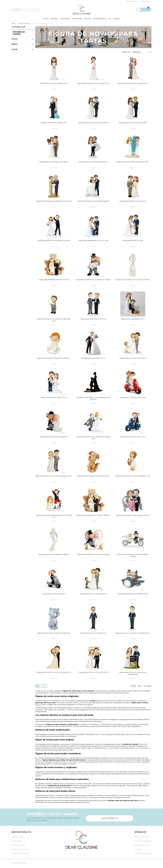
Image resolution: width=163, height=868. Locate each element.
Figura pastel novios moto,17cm (54, 595)
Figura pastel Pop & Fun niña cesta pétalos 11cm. (133, 477)
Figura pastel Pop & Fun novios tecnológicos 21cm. (54, 477)
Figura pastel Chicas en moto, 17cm (133, 398)
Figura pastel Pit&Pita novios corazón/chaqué (93, 555)
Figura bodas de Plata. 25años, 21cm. (54, 123)
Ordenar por (126, 53)
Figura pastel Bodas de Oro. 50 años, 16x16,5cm (93, 516)
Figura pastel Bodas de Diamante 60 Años (54, 281)
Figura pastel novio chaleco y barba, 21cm (133, 84)
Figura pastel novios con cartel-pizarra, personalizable (133, 674)
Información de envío (143, 854)
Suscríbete (109, 818)
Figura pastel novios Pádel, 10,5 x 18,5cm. (54, 163)
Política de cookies (142, 838)
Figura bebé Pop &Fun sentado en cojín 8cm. (54, 359)
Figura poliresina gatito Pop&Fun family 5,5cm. (54, 634)
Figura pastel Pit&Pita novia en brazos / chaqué (93, 281)
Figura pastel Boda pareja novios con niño (93, 241)
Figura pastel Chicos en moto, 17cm (133, 438)
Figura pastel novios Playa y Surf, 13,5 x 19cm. (133, 163)
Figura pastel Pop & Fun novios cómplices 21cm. (54, 673)
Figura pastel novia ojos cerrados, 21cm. (54, 84)
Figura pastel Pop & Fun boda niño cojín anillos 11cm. (54, 321)
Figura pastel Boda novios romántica (133, 202)
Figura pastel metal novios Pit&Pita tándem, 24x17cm (133, 556)
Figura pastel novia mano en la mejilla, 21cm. (93, 84)
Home (13, 24)
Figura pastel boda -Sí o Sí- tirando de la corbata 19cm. (93, 439)
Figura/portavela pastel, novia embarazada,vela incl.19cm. (93, 399)
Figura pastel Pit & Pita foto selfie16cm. (54, 438)
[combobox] (27, 10)
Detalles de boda (24, 24)
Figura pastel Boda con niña (133, 241)
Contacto (138, 850)
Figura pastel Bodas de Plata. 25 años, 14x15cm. (133, 516)
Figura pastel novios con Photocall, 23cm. (93, 673)
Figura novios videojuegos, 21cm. (133, 320)
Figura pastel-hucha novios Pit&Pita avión (133, 595)
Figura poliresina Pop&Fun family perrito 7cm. (93, 477)
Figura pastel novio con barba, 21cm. (93, 634)
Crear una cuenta (132, 1)
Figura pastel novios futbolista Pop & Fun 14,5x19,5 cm (54, 517)
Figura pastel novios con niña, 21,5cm (133, 359)
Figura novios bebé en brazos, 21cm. (54, 398)
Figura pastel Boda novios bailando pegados (93, 202)
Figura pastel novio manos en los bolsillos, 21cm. (133, 634)
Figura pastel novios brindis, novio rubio (133, 123)
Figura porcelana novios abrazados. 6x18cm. (54, 555)
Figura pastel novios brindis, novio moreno (93, 123)
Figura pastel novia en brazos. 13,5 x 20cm (93, 163)
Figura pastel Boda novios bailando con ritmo (54, 241)
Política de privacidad (143, 842)
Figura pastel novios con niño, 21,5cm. (93, 595)
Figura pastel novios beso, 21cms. (93, 359)
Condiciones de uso (142, 846)
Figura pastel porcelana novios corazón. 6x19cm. (133, 281)
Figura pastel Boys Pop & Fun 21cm (93, 320)
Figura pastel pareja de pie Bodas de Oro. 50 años (54, 202)
